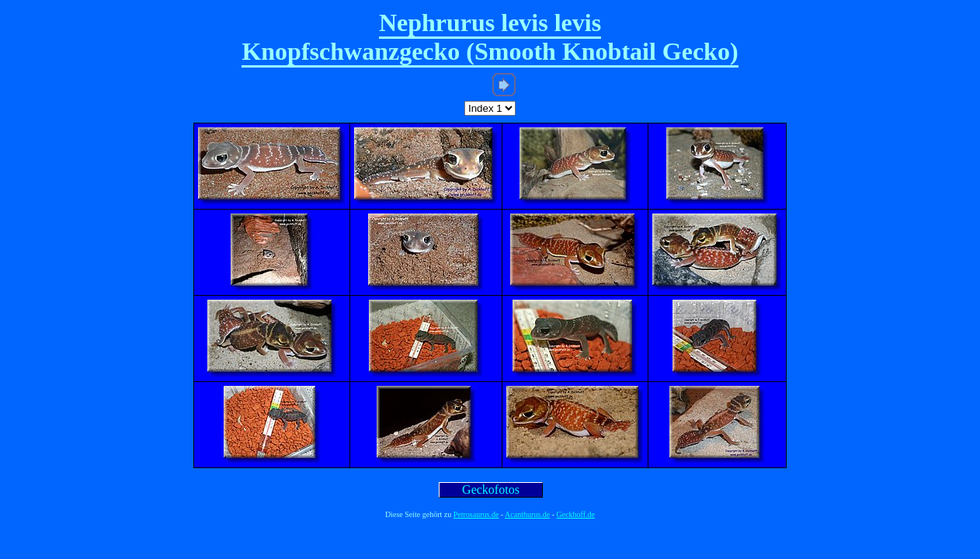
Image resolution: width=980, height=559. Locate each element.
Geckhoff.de (576, 514)
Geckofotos (491, 490)
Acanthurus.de (527, 514)
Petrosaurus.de (476, 514)
